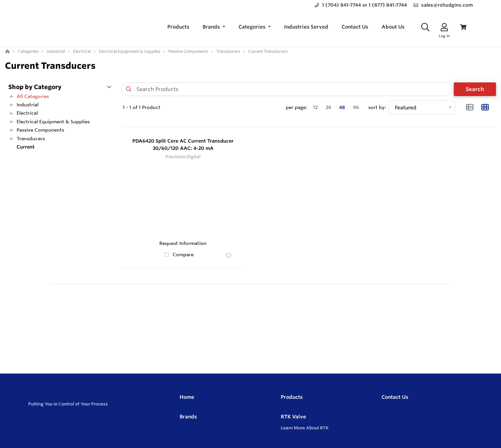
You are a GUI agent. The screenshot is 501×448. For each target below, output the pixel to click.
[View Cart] (463, 27)
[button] (214, 27)
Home (187, 397)
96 (356, 107)
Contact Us (395, 397)
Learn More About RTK (305, 428)
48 (342, 107)
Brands (188, 417)
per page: (296, 107)
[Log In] (444, 27)
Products (292, 397)
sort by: (377, 107)
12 (315, 107)
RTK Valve (293, 417)
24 (328, 107)
